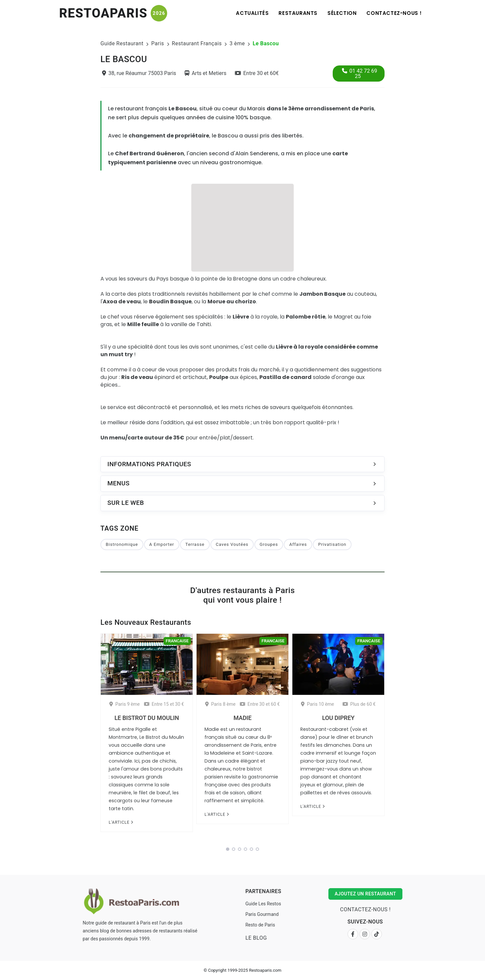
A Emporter (162, 544)
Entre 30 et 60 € (260, 704)
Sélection (342, 13)
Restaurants (298, 13)
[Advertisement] (243, 227)
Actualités (252, 13)
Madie (243, 718)
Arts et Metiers (205, 73)
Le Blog (256, 938)
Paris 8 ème (220, 704)
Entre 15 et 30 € (164, 704)
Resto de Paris (260, 925)
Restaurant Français (197, 43)
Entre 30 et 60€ (257, 73)
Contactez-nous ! (394, 13)
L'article (121, 822)
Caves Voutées (232, 544)
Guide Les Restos (263, 904)
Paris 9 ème (125, 704)
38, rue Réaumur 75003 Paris (139, 73)
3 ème (237, 43)
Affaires (298, 544)
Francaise (177, 641)
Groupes (269, 544)
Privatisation (332, 544)
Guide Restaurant (122, 43)
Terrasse (195, 544)
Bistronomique (122, 544)
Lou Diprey (338, 718)
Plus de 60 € (359, 704)
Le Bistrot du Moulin (147, 718)
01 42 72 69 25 (360, 74)
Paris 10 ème (317, 704)
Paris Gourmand (262, 914)
